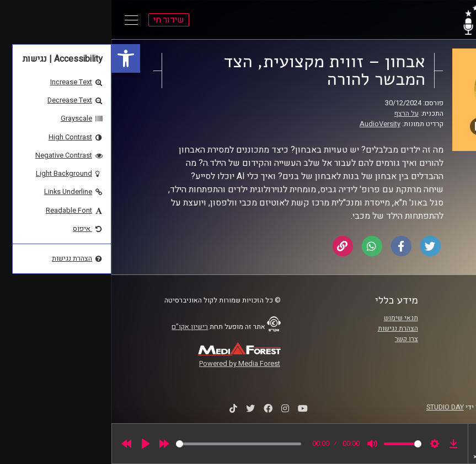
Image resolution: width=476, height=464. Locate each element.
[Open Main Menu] (20, 20)
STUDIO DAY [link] (334, 407)
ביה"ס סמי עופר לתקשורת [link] (407, 318)
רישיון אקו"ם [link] (78, 327)
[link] (14, 58)
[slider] (127, 444)
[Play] (34, 444)
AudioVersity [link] (269, 124)
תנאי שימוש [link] (290, 318)
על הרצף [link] (295, 114)
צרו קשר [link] (295, 339)
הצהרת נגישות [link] (287, 328)
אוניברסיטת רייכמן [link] (416, 328)
